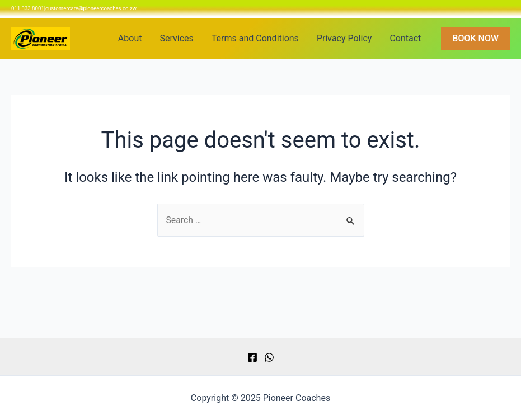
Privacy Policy (344, 38)
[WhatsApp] (269, 357)
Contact (405, 38)
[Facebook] (252, 357)
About (130, 38)
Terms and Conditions (255, 38)
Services (176, 38)
